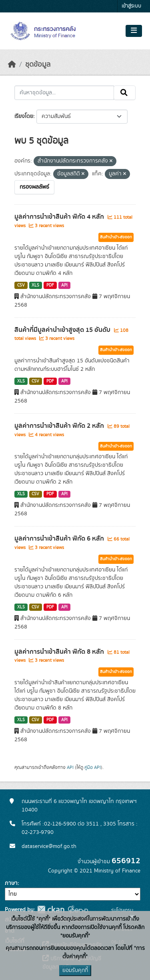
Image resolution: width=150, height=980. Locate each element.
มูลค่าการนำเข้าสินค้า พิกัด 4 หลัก (60, 217)
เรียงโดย (24, 116)
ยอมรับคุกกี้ (75, 970)
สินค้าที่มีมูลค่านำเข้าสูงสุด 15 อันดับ (63, 330)
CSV (21, 285)
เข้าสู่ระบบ (131, 6)
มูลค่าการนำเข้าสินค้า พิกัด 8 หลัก (60, 652)
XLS (35, 285)
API (64, 285)
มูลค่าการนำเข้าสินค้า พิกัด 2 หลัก (60, 426)
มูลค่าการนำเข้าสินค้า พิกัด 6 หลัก (60, 539)
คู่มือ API (93, 767)
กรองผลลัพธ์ (34, 187)
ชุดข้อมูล (38, 65)
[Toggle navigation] (134, 31)
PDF (50, 285)
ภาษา (11, 883)
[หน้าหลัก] (12, 65)
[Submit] (125, 93)
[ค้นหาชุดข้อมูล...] (64, 93)
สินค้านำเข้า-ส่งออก (116, 237)
